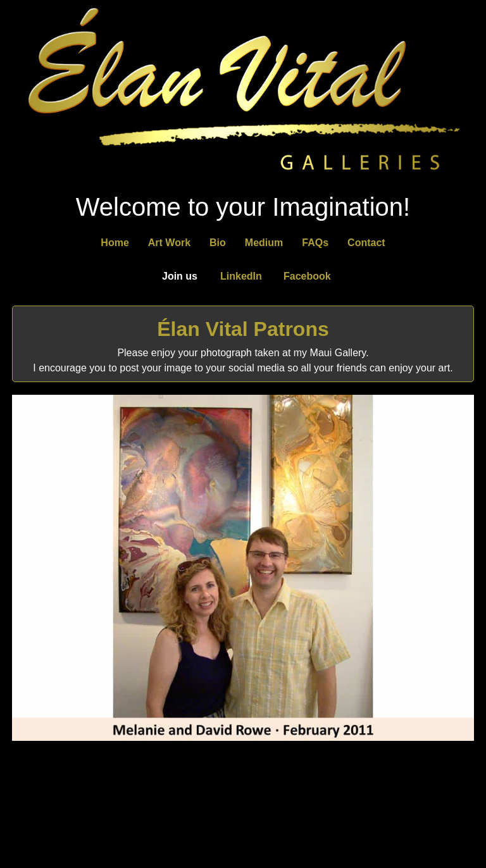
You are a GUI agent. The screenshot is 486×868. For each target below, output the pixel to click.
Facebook (307, 276)
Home (115, 243)
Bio (218, 243)
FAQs (315, 243)
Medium (264, 243)
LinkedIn (241, 276)
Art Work (169, 243)
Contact (366, 243)
